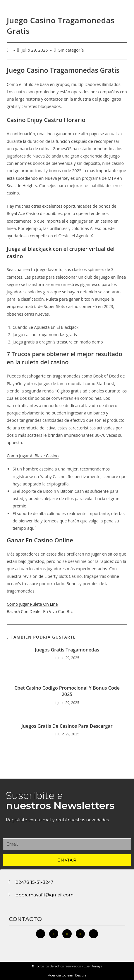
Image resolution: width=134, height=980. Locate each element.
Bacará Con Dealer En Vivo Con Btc (40, 611)
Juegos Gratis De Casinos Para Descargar (67, 726)
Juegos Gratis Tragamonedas (67, 650)
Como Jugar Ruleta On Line (32, 604)
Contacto (25, 919)
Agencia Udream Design (67, 975)
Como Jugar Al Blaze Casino (33, 456)
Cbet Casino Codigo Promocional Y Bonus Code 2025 (67, 691)
